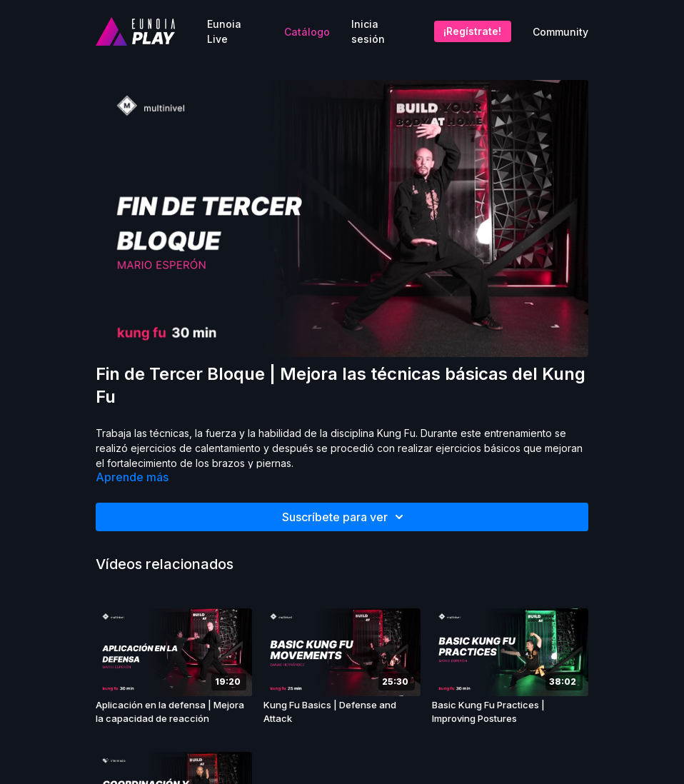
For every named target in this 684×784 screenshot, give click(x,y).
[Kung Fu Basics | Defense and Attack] (342, 712)
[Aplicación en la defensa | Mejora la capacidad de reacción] (174, 712)
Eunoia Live (224, 31)
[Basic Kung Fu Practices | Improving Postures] (510, 712)
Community (560, 32)
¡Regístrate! (472, 31)
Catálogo (307, 32)
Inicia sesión (368, 31)
